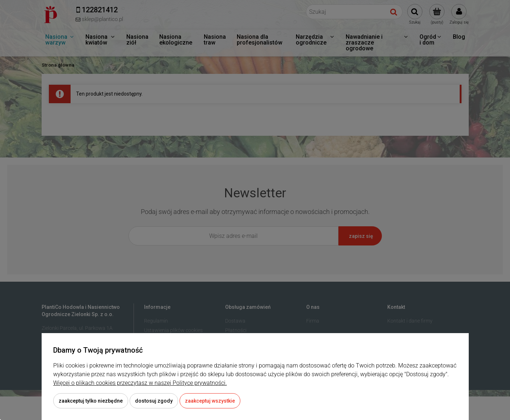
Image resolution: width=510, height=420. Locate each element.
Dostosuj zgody (154, 401)
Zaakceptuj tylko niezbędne (91, 401)
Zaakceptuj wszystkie (210, 401)
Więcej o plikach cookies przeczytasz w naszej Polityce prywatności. (140, 383)
